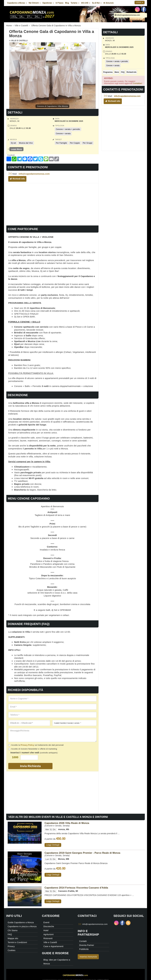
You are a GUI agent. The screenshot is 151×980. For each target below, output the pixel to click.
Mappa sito (13, 938)
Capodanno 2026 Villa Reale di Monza (67, 823)
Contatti (83, 941)
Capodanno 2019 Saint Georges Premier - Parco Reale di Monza (82, 853)
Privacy (11, 946)
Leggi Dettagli (53, 845)
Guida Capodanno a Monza (21, 922)
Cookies (12, 950)
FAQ (123, 72)
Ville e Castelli (19, 41)
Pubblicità (84, 949)
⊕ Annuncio (109, 3)
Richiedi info (131, 72)
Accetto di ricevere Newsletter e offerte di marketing (33, 749)
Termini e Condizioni (17, 942)
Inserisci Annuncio (88, 957)
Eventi (46, 922)
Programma (108, 72)
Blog (67, 3)
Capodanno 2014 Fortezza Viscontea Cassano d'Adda (76, 888)
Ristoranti (48, 938)
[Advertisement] (52, 204)
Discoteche (49, 926)
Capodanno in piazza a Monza (22, 926)
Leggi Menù (16, 149)
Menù (117, 72)
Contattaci (138, 83)
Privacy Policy (27, 745)
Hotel (46, 930)
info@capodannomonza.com (127, 15)
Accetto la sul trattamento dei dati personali (36, 745)
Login (140, 2)
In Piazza (59, 3)
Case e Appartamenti (54, 946)
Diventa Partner (87, 945)
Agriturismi (49, 934)
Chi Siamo (13, 930)
